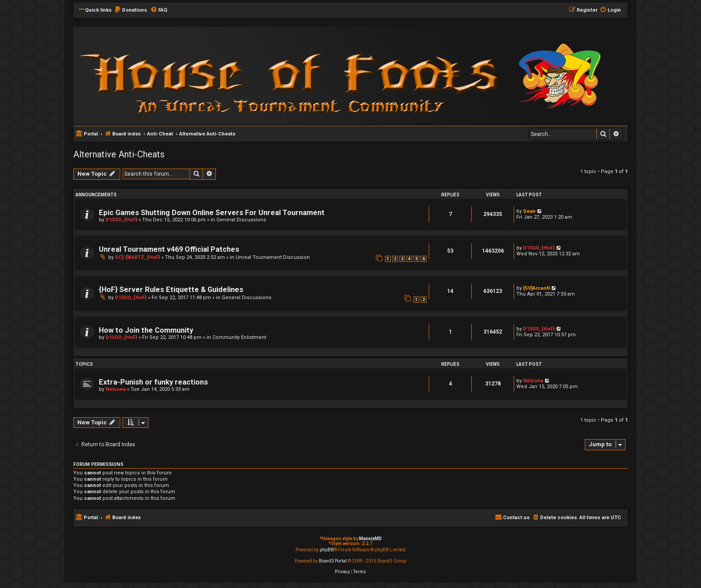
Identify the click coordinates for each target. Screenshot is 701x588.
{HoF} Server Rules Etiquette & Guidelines (171, 290)
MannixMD (370, 539)
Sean (529, 211)
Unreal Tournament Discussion (273, 257)
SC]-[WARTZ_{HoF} (137, 257)
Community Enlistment (239, 337)
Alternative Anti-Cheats (119, 154)
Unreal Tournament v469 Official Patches (169, 249)
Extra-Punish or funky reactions (153, 382)
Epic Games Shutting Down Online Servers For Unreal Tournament (212, 213)
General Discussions (241, 220)
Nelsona (116, 389)
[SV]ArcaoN (536, 288)
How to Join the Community (146, 330)
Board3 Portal (333, 561)
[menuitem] (131, 10)
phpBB (327, 550)
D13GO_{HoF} (121, 220)
